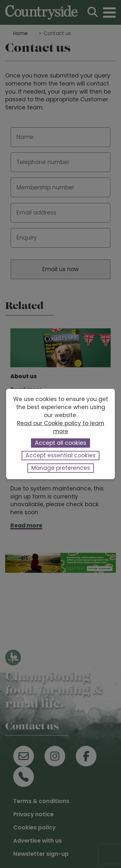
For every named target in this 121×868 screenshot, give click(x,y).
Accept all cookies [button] (60, 443)
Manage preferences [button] (61, 468)
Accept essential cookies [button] (60, 455)
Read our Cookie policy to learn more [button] (61, 427)
